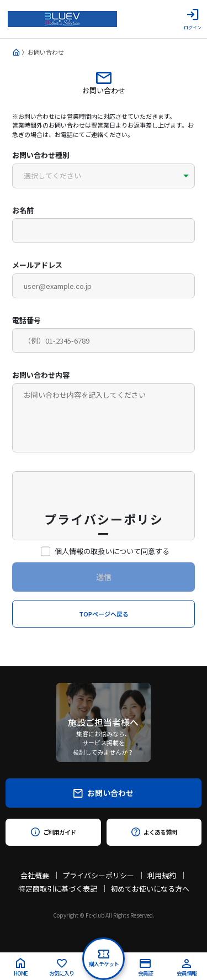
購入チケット (104, 959)
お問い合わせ (104, 793)
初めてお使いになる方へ (150, 889)
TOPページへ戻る (104, 614)
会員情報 (187, 968)
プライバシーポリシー (98, 875)
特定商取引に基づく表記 (58, 889)
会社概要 (35, 875)
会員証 (145, 968)
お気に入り (62, 968)
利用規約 (162, 875)
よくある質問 (154, 832)
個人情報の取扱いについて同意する (108, 551)
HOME (21, 968)
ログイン (193, 19)
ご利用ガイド (53, 832)
